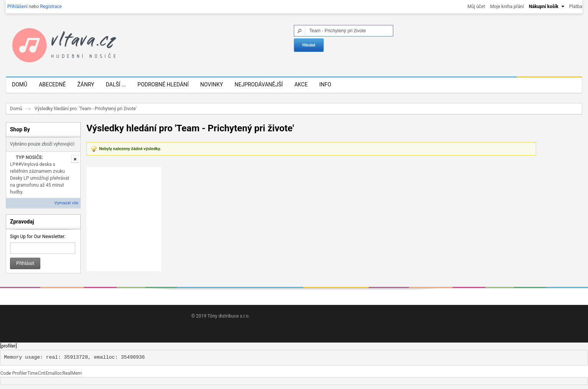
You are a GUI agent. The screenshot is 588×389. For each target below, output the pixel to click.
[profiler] (8, 346)
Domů (16, 109)
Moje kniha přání (507, 7)
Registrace (51, 7)
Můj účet (476, 7)
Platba (576, 7)
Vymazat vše (66, 203)
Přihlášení (17, 7)
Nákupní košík (544, 7)
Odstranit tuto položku (75, 159)
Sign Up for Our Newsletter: (38, 237)
